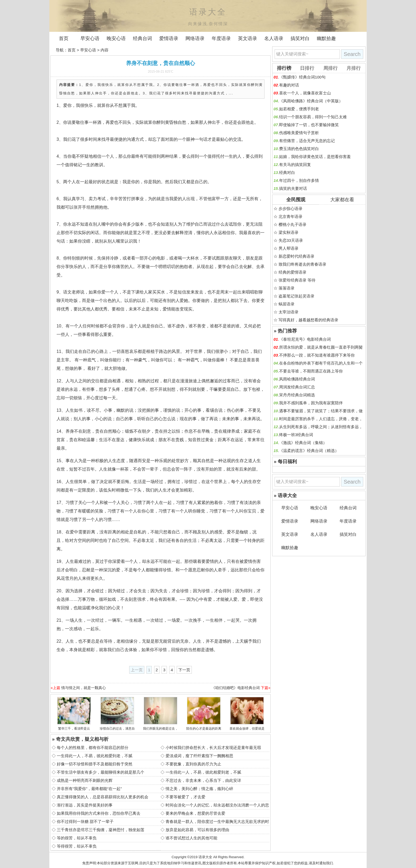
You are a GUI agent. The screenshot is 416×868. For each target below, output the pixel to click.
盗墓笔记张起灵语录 (296, 296)
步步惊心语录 (291, 209)
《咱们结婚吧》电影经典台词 (236, 688)
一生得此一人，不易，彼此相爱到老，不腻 (95, 756)
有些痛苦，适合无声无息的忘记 (307, 141)
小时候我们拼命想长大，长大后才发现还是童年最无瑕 (213, 748)
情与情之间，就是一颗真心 (84, 688)
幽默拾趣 (326, 38)
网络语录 (195, 38)
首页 (64, 38)
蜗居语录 (287, 304)
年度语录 (221, 38)
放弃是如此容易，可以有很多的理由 (197, 830)
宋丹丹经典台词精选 (297, 395)
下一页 (184, 670)
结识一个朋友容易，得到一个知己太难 (313, 117)
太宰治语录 (289, 312)
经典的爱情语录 (292, 272)
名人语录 (274, 38)
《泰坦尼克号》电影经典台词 (305, 339)
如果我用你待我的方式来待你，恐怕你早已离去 (99, 813)
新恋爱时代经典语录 (296, 256)
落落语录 (287, 288)
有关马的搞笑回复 (295, 165)
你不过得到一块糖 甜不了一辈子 (85, 821)
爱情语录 (169, 38)
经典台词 (142, 38)
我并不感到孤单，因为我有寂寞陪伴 (311, 403)
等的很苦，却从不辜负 (77, 838)
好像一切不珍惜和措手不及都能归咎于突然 (95, 764)
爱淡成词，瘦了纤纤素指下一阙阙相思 (199, 756)
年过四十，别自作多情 (299, 180)
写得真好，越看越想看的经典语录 (308, 320)
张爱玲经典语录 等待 (297, 280)
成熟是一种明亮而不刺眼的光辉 (85, 780)
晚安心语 (116, 38)
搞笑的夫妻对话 (293, 188)
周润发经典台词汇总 (297, 387)
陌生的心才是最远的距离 (204, 729)
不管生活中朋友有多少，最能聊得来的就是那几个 (101, 772)
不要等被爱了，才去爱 (185, 797)
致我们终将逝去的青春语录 (302, 264)
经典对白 (287, 172)
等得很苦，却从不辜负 (77, 846)
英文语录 (248, 38)
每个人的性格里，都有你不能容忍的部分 (93, 748)
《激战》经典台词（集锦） (303, 443)
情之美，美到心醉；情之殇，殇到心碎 (199, 789)
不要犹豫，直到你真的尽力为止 (193, 764)
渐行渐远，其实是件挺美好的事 (85, 805)
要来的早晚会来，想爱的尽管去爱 (195, 813)
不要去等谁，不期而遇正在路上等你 (311, 371)
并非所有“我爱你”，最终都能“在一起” (89, 789)
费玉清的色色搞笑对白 (299, 149)
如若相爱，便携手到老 (299, 109)
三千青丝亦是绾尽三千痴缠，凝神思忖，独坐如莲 (101, 830)
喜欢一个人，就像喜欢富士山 (305, 93)
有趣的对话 (289, 85)
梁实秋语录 (289, 232)
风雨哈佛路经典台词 (297, 379)
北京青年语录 (291, 216)
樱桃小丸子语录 (292, 224)
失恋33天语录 (291, 240)
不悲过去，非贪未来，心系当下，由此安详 (203, 780)
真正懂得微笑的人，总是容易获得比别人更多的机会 (103, 797)
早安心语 (90, 38)
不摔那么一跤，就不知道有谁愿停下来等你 (317, 355)
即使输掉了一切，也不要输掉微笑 (309, 125)
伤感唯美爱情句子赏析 (299, 133)
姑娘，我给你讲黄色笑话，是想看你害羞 (315, 157)
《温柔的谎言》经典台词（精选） (309, 451)
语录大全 (205, 857)
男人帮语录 (289, 248)
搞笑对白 (300, 38)
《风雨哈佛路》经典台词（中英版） (311, 101)
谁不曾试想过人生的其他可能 (191, 838)
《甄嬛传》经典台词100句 (302, 77)
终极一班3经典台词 (296, 435)
